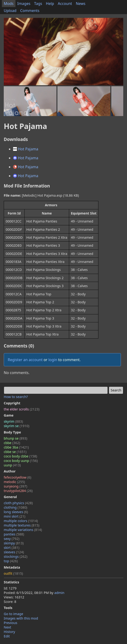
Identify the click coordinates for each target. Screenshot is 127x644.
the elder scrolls (22, 409)
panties (14, 534)
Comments (30, 11)
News (80, 4)
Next (7, 627)
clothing (15, 507)
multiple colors (21, 521)
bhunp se (15, 438)
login (53, 360)
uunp (12, 465)
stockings (16, 556)
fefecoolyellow (17, 477)
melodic (14, 482)
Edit (7, 636)
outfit (13, 573)
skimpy (14, 543)
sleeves (14, 552)
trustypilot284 (18, 491)
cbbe (12, 443)
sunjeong (15, 486)
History (9, 632)
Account (65, 4)
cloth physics (18, 503)
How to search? (16, 397)
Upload (10, 11)
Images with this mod (21, 618)
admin (59, 593)
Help (50, 4)
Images (24, 4)
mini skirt (15, 516)
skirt (12, 548)
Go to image (13, 614)
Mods (9, 4)
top (11, 561)
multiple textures (22, 525)
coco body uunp (21, 461)
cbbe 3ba (16, 447)
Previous (11, 623)
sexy (12, 539)
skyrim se (17, 426)
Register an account (25, 360)
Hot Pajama (26, 149)
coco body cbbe (20, 456)
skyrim (13, 421)
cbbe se (15, 452)
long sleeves (16, 512)
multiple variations (23, 530)
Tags (38, 4)
